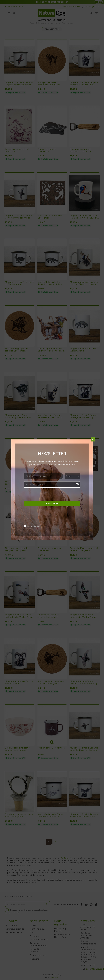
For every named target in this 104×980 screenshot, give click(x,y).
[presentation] (44, 495)
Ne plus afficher (33, 526)
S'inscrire (52, 503)
